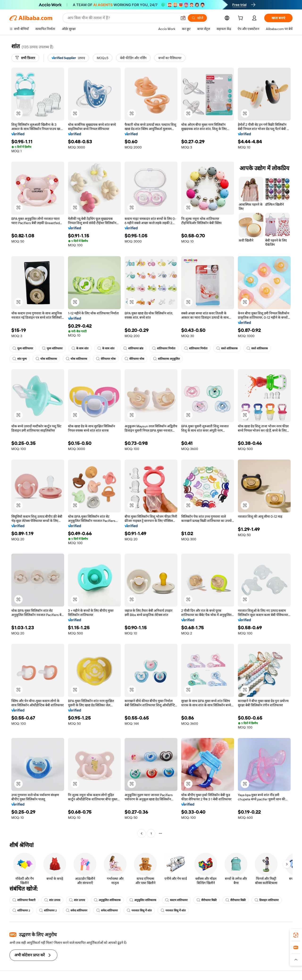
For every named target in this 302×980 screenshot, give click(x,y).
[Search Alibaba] (122, 18)
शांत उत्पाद (52, 900)
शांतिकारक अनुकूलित (166, 359)
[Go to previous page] (142, 833)
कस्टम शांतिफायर (176, 900)
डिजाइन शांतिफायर (267, 900)
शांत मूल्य (20, 359)
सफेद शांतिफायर (77, 911)
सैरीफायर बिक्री (207, 900)
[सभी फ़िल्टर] (25, 58)
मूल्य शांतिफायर (23, 348)
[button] (183, 18)
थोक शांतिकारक (46, 359)
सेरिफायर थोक (106, 359)
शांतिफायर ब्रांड (133, 348)
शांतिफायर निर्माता (164, 348)
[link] (296, 935)
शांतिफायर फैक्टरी (24, 900)
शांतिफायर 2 (21, 911)
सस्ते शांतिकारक (227, 348)
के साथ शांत (80, 348)
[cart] (241, 19)
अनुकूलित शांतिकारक (107, 900)
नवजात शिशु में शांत (139, 911)
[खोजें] (197, 18)
